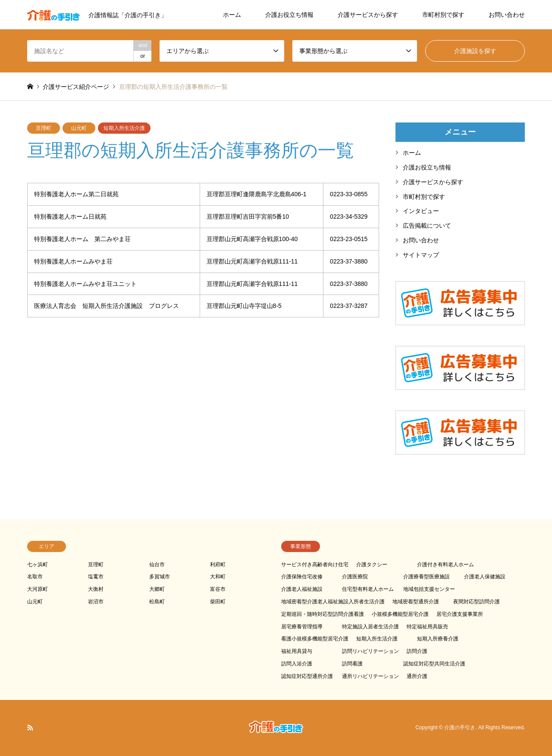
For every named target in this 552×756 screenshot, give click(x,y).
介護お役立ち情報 (289, 15)
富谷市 (218, 589)
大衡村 (96, 589)
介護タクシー (372, 565)
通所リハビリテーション (370, 676)
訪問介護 (417, 651)
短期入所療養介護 (438, 639)
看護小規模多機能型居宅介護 (315, 639)
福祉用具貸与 (297, 651)
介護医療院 (355, 577)
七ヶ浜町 (38, 565)
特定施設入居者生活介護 (370, 627)
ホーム (232, 15)
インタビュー (421, 211)
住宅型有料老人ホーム (368, 589)
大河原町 (38, 589)
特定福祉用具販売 (427, 627)
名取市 (35, 577)
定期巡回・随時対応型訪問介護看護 (323, 614)
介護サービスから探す (368, 15)
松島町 (157, 602)
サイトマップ (421, 255)
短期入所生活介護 (124, 128)
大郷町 (157, 589)
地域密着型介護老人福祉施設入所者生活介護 (333, 602)
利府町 (218, 565)
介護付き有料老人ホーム (445, 565)
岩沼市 (96, 602)
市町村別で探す (443, 15)
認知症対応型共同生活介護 (434, 664)
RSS (30, 728)
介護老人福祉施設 (302, 589)
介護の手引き (460, 728)
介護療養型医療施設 (427, 577)
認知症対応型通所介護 (307, 676)
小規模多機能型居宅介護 (400, 614)
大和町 (218, 577)
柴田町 (218, 602)
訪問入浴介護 (297, 664)
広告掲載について (427, 226)
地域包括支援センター (429, 589)
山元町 (79, 128)
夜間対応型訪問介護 (477, 602)
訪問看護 (352, 664)
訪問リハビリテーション (370, 651)
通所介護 (417, 676)
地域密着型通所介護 (416, 602)
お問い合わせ (507, 15)
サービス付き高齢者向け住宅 (315, 565)
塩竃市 (96, 577)
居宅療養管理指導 (302, 627)
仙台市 (157, 565)
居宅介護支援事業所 (460, 614)
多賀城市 (160, 577)
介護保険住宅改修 (302, 577)
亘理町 (44, 128)
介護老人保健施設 (485, 577)
